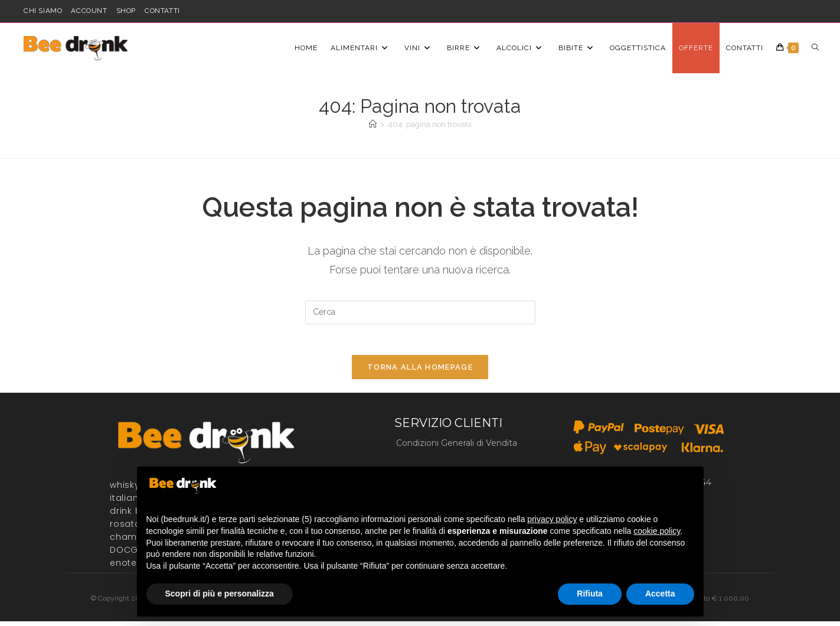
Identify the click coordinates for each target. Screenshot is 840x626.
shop (126, 11)
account (89, 11)
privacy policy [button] (552, 519)
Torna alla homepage (420, 372)
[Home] (373, 124)
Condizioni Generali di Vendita (457, 448)
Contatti (162, 11)
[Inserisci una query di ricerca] (420, 312)
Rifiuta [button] (590, 594)
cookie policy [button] (657, 531)
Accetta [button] (660, 594)
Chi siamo (43, 11)
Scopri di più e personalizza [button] (220, 594)
